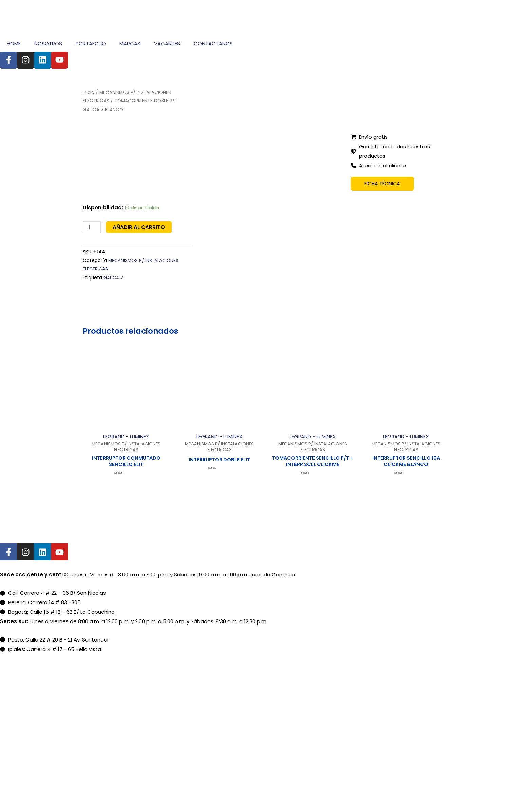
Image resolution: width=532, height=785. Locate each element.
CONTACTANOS (213, 44)
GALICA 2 (114, 277)
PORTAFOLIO (91, 44)
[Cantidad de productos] (92, 227)
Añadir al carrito (139, 227)
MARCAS (130, 44)
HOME (14, 44)
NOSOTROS (48, 44)
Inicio (89, 92)
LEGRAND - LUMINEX (126, 436)
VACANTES (167, 44)
